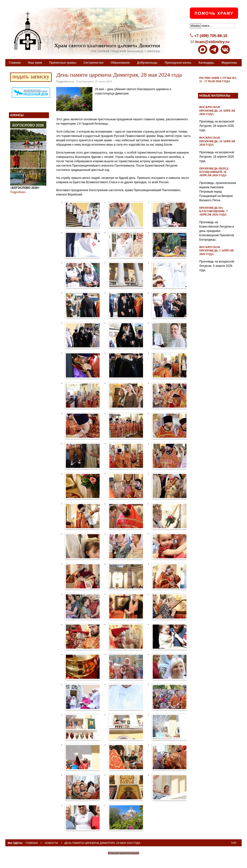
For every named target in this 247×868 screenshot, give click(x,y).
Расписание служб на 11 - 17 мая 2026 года (218, 80)
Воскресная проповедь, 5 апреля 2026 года (216, 251)
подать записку (31, 76)
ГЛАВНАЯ (32, 843)
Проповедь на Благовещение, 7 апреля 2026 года (213, 211)
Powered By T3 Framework (124, 859)
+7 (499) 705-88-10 (211, 36)
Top (234, 843)
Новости (51, 843)
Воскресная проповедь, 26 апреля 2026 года (217, 111)
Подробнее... (19, 192)
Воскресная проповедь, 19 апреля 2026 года (217, 141)
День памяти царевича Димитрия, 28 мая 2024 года (119, 75)
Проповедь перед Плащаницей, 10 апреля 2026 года (214, 172)
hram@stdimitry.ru (212, 42)
